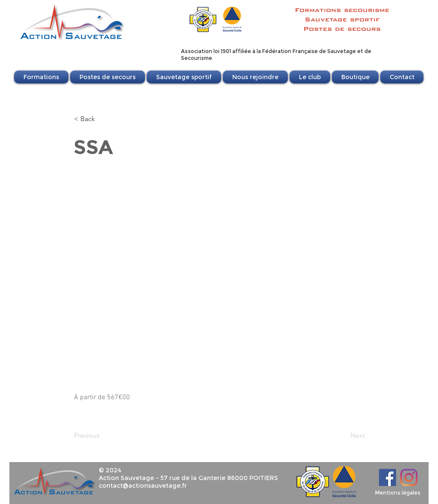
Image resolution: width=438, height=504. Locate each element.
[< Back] (102, 119)
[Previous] (102, 436)
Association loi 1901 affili (213, 51)
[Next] (343, 436)
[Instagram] (409, 477)
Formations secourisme (342, 10)
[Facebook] (388, 477)
